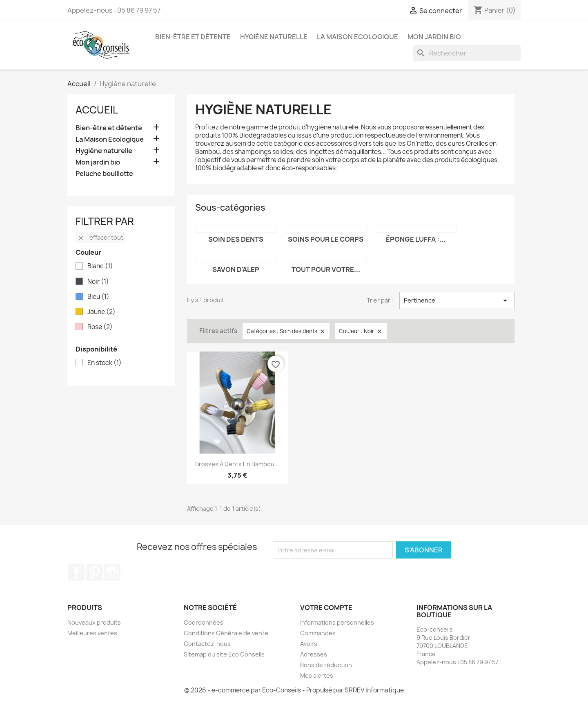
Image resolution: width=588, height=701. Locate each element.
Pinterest (94, 572)
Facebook (76, 572)
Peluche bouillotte (104, 174)
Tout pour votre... (326, 269)
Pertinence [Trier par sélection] (457, 300)
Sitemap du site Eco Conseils (224, 654)
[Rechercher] (467, 53)
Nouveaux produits (94, 622)
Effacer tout (100, 237)
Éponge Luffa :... (416, 239)
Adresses (314, 654)
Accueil (97, 110)
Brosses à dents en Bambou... (237, 464)
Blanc (100, 266)
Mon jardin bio (434, 37)
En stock (105, 363)
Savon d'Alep (236, 269)
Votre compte (326, 608)
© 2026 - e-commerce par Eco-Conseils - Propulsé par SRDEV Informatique (294, 690)
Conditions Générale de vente (226, 633)
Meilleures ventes (92, 633)
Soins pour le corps (326, 239)
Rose (100, 327)
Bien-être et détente (193, 37)
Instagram (112, 572)
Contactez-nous (207, 644)
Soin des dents (236, 239)
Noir (98, 282)
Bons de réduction (326, 665)
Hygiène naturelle (274, 37)
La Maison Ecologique (357, 37)
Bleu (98, 297)
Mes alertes (317, 675)
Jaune (101, 312)
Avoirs (309, 644)
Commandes (318, 633)
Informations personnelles (337, 622)
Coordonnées (204, 622)
